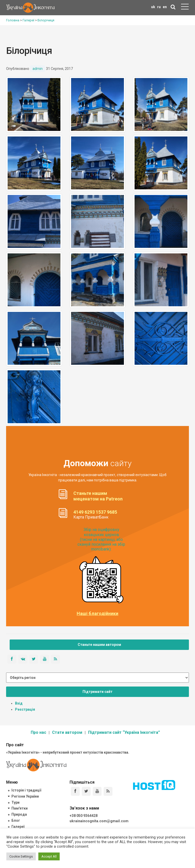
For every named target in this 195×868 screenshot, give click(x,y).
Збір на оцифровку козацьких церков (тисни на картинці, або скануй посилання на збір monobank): (101, 539)
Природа (19, 814)
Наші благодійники (97, 614)
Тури (15, 802)
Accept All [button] (49, 856)
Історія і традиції (26, 790)
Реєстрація (25, 709)
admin (38, 69)
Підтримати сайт (97, 692)
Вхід (19, 703)
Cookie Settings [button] (21, 856)
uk (153, 7)
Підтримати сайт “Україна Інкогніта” (124, 732)
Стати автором (67, 732)
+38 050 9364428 (84, 816)
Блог (16, 820)
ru (159, 7)
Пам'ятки (20, 808)
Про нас (38, 732)
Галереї (18, 827)
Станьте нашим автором (99, 645)
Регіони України (25, 796)
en (165, 7)
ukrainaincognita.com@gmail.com (99, 821)
